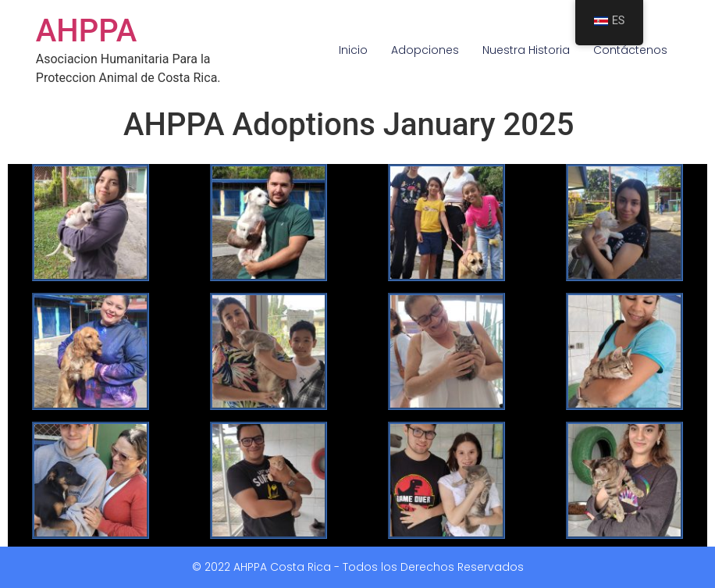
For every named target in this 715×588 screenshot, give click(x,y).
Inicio (353, 50)
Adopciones (425, 50)
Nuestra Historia (526, 50)
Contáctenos (630, 50)
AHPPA (87, 31)
